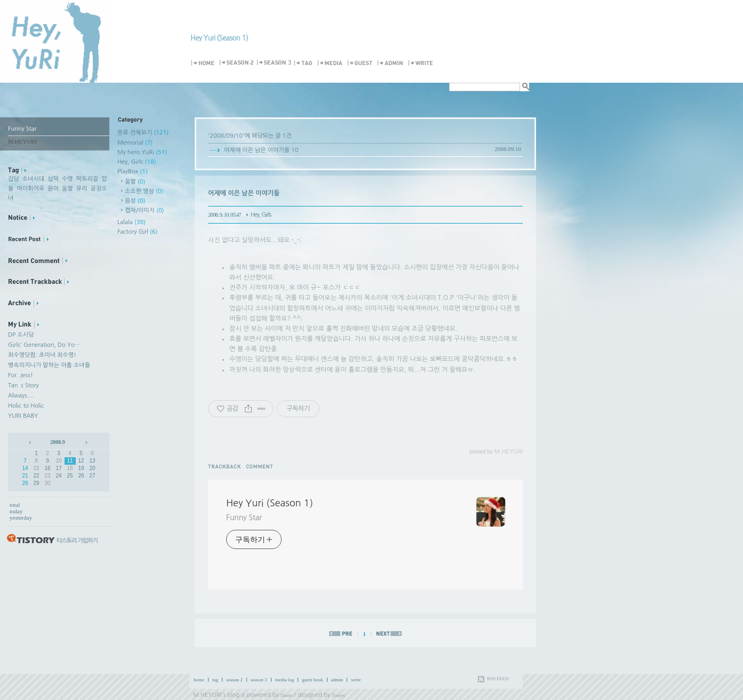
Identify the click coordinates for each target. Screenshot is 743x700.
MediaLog (332, 63)
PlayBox (133, 172)
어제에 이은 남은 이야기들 (257, 150)
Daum (286, 695)
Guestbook (362, 63)
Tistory (339, 695)
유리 (82, 189)
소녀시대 (33, 179)
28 (25, 483)
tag (215, 680)
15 (36, 468)
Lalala (131, 222)
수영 (67, 179)
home (199, 680)
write (356, 680)
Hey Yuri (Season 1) (219, 38)
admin (337, 680)
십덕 (53, 179)
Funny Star (244, 518)
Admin (392, 63)
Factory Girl (138, 232)
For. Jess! (21, 375)
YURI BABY (23, 416)
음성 (135, 201)
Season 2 (237, 63)
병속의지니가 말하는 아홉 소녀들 (49, 365)
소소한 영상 (144, 191)
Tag (305, 63)
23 (47, 476)
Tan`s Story (23, 385)
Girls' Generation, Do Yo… (44, 345)
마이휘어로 (30, 189)
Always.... (21, 396)
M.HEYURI (207, 695)
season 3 (259, 680)
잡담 (14, 179)
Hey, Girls (137, 162)
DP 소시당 (21, 335)
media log (285, 680)
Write (422, 63)
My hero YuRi (142, 152)
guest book (312, 680)
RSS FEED (498, 679)
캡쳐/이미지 (145, 210)
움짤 (67, 189)
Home (205, 63)
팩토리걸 (87, 179)
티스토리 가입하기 (77, 541)
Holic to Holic (26, 406)
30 (47, 483)
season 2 (234, 680)
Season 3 (275, 63)
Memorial (135, 143)
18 (70, 468)
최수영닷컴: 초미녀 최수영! (42, 355)
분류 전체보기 (143, 133)
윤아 (53, 189)
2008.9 (58, 442)
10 (58, 461)
